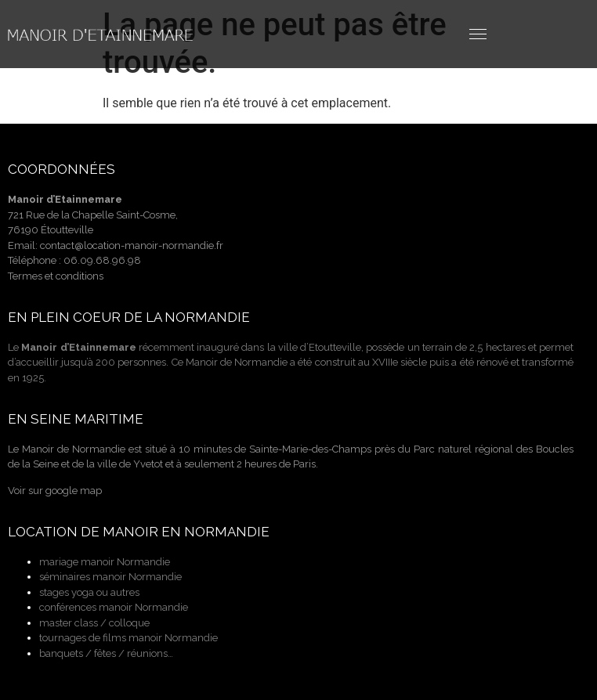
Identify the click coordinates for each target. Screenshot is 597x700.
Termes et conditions (56, 276)
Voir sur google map (55, 491)
